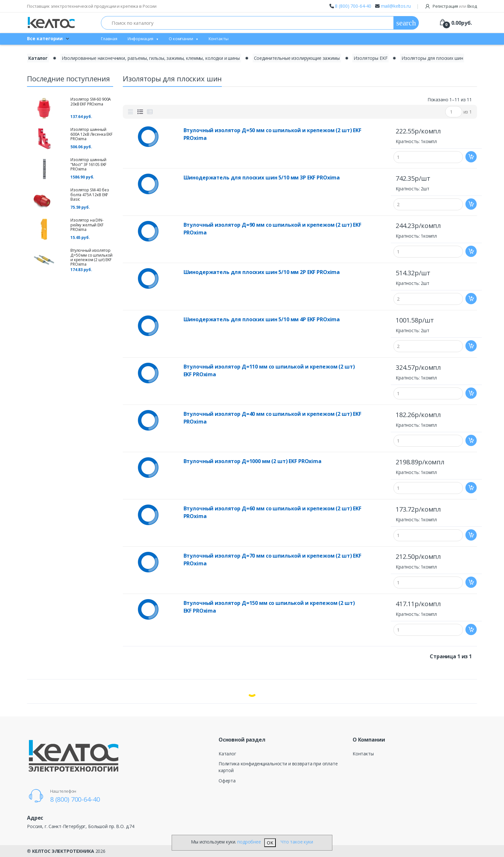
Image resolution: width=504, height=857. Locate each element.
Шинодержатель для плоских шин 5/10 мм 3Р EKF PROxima (262, 178)
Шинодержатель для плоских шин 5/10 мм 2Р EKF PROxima (262, 272)
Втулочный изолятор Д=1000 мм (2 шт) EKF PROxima (252, 461)
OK (270, 843)
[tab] (130, 112)
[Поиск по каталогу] (247, 23)
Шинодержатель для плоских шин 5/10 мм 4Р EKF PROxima (262, 319)
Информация (141, 39)
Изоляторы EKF (370, 58)
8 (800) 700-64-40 (353, 6)
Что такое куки (297, 842)
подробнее (249, 842)
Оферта (227, 781)
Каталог (227, 754)
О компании (181, 39)
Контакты (219, 39)
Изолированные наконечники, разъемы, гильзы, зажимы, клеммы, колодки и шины (151, 58)
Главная (109, 39)
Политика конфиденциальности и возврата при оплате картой (278, 767)
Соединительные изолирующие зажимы (297, 58)
